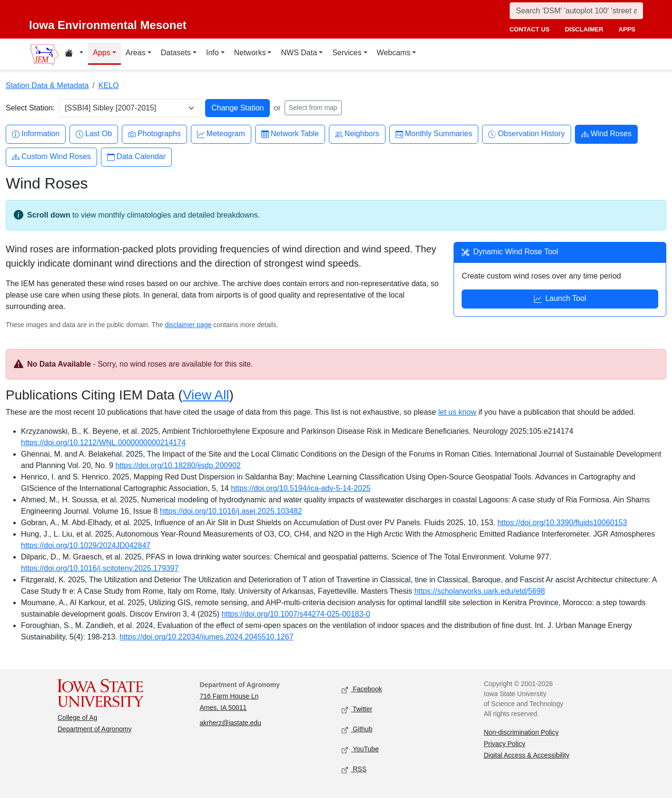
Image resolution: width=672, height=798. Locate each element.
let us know (457, 412)
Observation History (527, 134)
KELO (109, 85)
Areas (136, 53)
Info (212, 53)
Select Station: (30, 108)
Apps (101, 53)
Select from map (313, 108)
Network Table (290, 134)
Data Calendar (136, 157)
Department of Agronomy (95, 729)
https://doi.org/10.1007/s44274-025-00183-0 (296, 614)
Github (357, 730)
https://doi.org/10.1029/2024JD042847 (86, 545)
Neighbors (357, 134)
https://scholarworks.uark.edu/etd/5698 (479, 591)
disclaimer (584, 29)
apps (627, 29)
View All (206, 395)
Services (347, 53)
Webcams (394, 53)
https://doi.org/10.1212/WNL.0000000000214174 (103, 443)
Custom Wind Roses (51, 157)
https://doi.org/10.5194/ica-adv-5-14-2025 (301, 488)
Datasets (176, 53)
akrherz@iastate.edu (231, 723)
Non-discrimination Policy (521, 732)
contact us (529, 29)
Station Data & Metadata (47, 85)
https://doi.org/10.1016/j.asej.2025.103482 (231, 511)
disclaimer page (188, 325)
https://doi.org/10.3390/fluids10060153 (562, 523)
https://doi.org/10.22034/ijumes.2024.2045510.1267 (207, 637)
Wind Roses (606, 134)
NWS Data (299, 53)
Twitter (357, 710)
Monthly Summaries (434, 134)
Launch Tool (560, 299)
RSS (354, 770)
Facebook (362, 690)
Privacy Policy (505, 744)
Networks (250, 53)
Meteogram (221, 134)
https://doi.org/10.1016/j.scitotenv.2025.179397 (100, 568)
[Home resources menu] (74, 54)
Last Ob (94, 134)
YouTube (360, 750)
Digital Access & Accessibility (527, 755)
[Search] (576, 11)
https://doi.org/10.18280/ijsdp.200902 (178, 465)
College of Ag (77, 718)
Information (36, 134)
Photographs (154, 134)
